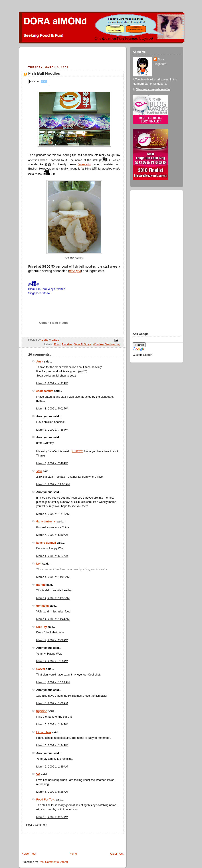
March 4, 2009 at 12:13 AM (53, 514)
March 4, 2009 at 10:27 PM (53, 682)
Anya (40, 362)
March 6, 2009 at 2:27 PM (52, 817)
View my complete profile (153, 89)
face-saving (85, 164)
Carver (41, 669)
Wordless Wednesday (107, 344)
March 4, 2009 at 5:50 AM (52, 535)
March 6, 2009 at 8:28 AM (52, 792)
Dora (161, 59)
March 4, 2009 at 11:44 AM (53, 619)
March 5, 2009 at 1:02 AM (52, 703)
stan (39, 471)
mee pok (75, 271)
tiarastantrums (46, 522)
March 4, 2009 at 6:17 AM (52, 556)
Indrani (41, 585)
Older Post (117, 854)
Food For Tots (46, 800)
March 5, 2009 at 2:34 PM (52, 745)
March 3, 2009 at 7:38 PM (52, 430)
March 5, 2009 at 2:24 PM (52, 725)
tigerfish (42, 711)
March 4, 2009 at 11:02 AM (53, 577)
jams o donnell (46, 543)
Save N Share (83, 344)
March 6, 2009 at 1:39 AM (52, 767)
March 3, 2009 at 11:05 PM (53, 484)
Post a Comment (37, 825)
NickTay (41, 627)
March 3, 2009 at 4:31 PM (52, 383)
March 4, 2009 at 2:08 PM (52, 640)
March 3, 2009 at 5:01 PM (52, 409)
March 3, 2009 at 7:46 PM (52, 463)
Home (73, 854)
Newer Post (29, 854)
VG (38, 774)
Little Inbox (44, 732)
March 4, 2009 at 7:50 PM (52, 661)
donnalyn (42, 606)
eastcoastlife (45, 391)
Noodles (67, 344)
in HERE (77, 451)
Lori (39, 564)
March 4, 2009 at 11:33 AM (53, 598)
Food (57, 344)
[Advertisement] (74, 57)
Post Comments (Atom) (53, 862)
